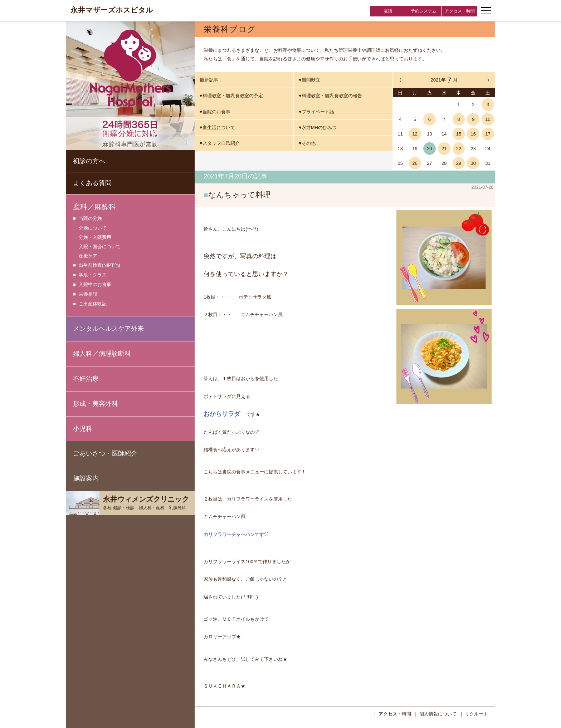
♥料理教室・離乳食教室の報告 (330, 96)
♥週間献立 (309, 80)
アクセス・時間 (460, 11)
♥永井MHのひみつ (318, 127)
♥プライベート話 (316, 112)
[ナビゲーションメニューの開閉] (486, 11)
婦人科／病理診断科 (102, 354)
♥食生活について (217, 127)
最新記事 (209, 80)
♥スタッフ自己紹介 (220, 143)
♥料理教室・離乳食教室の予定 (231, 96)
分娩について (93, 228)
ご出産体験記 (93, 304)
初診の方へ (89, 161)
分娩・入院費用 (95, 237)
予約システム (424, 11)
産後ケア (88, 256)
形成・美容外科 (96, 404)
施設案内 (86, 478)
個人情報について (438, 713)
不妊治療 (86, 379)
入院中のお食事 (95, 285)
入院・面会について (100, 247)
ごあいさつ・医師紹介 (105, 453)
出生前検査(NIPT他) (99, 265)
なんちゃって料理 (239, 195)
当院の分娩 (90, 219)
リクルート (476, 713)
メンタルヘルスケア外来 (108, 329)
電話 (388, 11)
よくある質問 (92, 183)
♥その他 (307, 143)
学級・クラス (93, 275)
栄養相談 (88, 294)
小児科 (83, 429)
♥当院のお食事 (215, 112)
